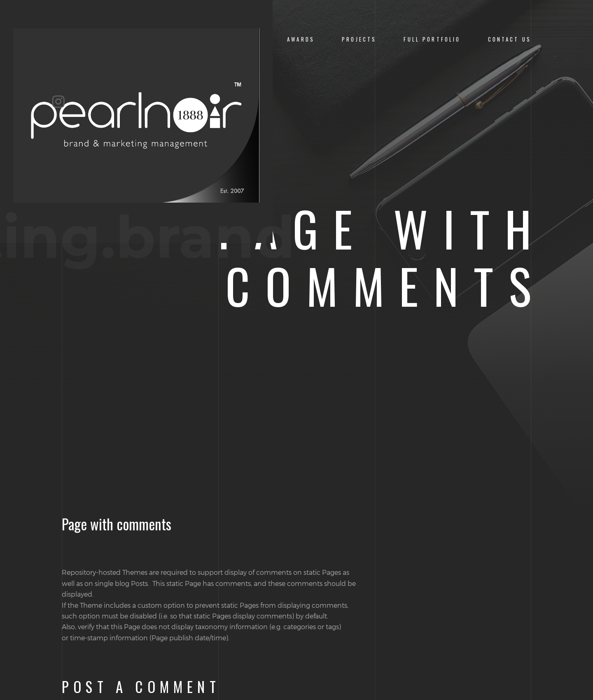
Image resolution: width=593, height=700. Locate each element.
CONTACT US (510, 39)
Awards (301, 39)
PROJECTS (359, 39)
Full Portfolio (432, 39)
